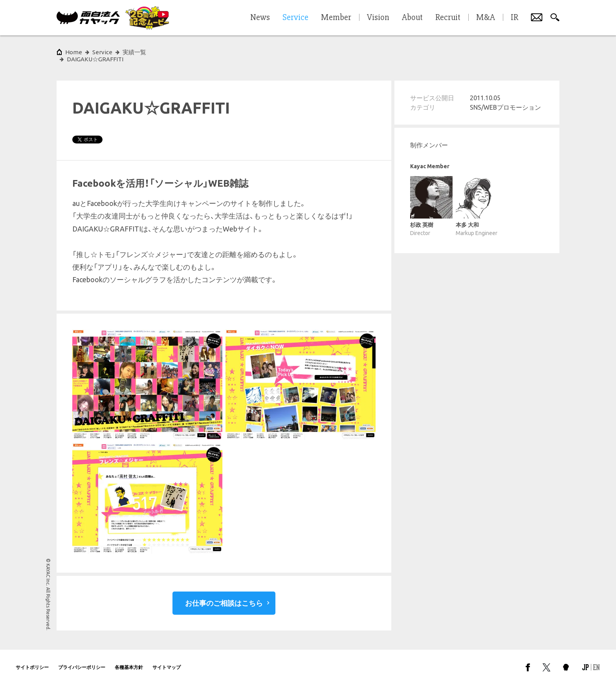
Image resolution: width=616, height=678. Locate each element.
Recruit (448, 18)
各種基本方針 (129, 660)
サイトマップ (167, 660)
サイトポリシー (32, 660)
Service (102, 52)
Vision (378, 18)
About (412, 18)
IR (514, 18)
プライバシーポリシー (82, 660)
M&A (486, 18)
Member (336, 18)
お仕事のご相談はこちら (224, 596)
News (260, 18)
